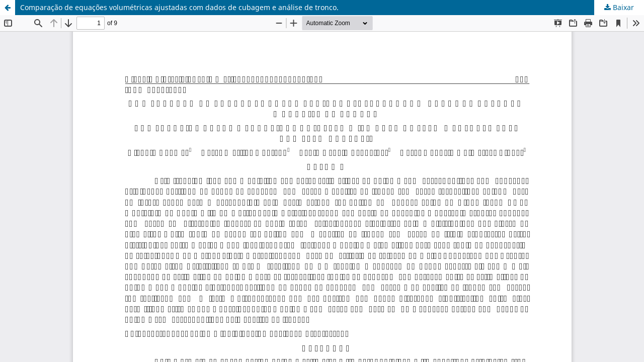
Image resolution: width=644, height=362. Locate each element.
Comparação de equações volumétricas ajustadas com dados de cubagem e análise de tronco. (179, 7)
